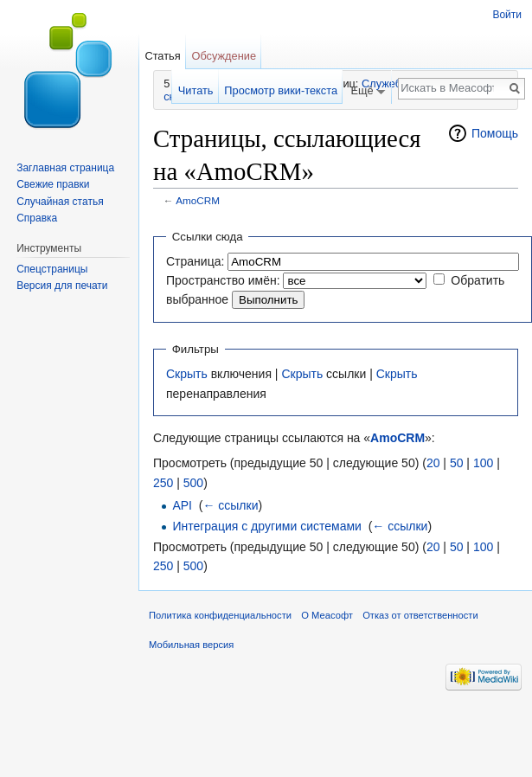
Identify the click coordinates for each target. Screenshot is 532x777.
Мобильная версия (191, 645)
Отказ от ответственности (420, 615)
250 (163, 483)
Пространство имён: (223, 280)
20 (433, 463)
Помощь (495, 133)
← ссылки (230, 505)
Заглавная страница (65, 168)
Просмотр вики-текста (281, 90)
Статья (162, 56)
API (182, 505)
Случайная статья (60, 202)
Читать (196, 90)
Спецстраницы (52, 269)
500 (193, 483)
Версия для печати (62, 286)
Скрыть (187, 374)
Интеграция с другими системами (267, 526)
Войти (507, 15)
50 (457, 463)
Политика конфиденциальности (220, 615)
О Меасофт (327, 615)
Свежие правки (53, 184)
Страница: (195, 261)
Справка (37, 218)
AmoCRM (198, 200)
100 (483, 463)
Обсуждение (224, 56)
